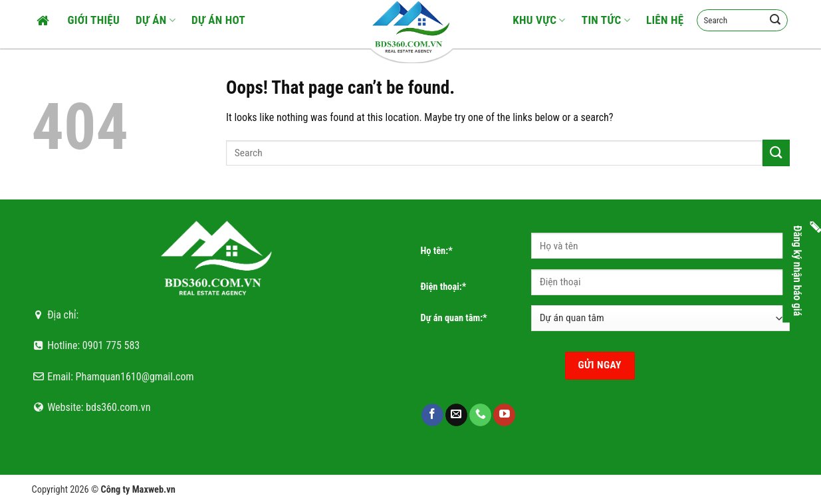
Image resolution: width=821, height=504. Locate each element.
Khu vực (539, 20)
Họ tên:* (437, 251)
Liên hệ (665, 20)
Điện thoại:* (444, 287)
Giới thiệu (94, 20)
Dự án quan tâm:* (454, 318)
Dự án (156, 20)
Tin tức (606, 20)
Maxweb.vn (154, 490)
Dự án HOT (218, 20)
